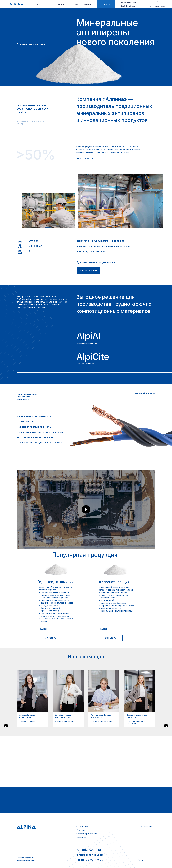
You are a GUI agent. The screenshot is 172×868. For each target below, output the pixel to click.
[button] (51, 638)
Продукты (81, 830)
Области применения (87, 834)
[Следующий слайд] (166, 699)
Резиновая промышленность (34, 427)
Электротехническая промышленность (40, 432)
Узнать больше (85, 159)
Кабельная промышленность (34, 416)
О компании (82, 826)
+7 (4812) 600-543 (89, 850)
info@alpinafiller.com (129, 6)
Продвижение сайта (147, 860)
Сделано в (146, 826)
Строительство (26, 422)
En (158, 2)
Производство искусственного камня (39, 443)
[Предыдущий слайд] (6, 699)
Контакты (81, 837)
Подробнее (44, 629)
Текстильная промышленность (35, 437)
